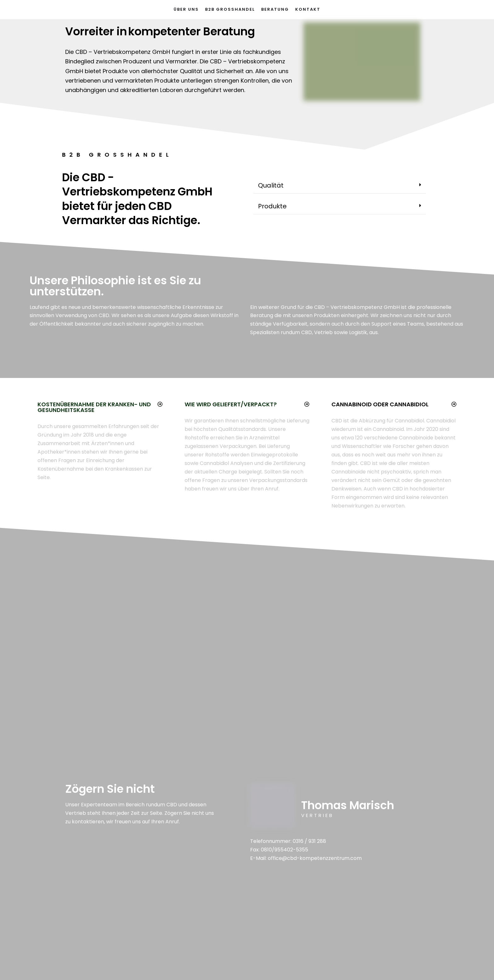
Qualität (271, 185)
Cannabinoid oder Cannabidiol (380, 404)
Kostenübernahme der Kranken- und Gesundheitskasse (94, 407)
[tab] (340, 186)
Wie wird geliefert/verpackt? (231, 404)
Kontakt (308, 9)
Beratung (275, 9)
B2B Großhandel (230, 9)
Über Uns (186, 9)
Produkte (272, 206)
